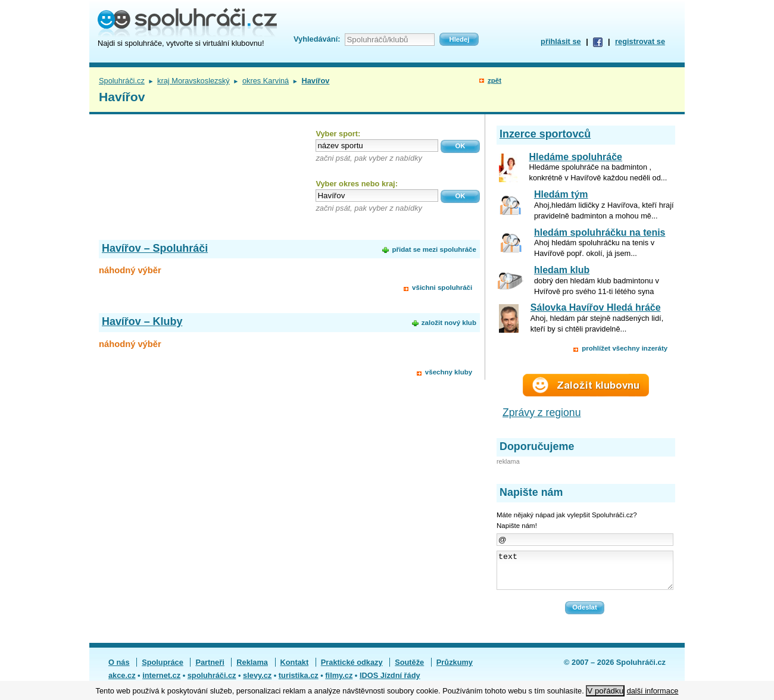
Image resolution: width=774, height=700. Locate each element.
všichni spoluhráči (442, 287)
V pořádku (605, 691)
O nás (119, 669)
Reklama (252, 669)
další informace (653, 691)
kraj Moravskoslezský (193, 81)
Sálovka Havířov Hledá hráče (596, 307)
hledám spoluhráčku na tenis (600, 232)
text (585, 574)
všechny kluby (449, 372)
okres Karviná (266, 81)
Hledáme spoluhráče (576, 157)
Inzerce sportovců (545, 134)
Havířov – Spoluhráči (155, 248)
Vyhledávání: (317, 39)
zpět (494, 80)
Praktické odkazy (352, 669)
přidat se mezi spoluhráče (434, 249)
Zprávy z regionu (542, 412)
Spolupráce (163, 669)
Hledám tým (561, 194)
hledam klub (562, 270)
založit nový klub (449, 323)
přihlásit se (561, 41)
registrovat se (640, 41)
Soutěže (409, 669)
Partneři (210, 669)
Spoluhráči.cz (122, 81)
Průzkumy (455, 669)
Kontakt (295, 669)
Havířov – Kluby (142, 321)
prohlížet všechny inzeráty (625, 348)
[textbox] (377, 146)
